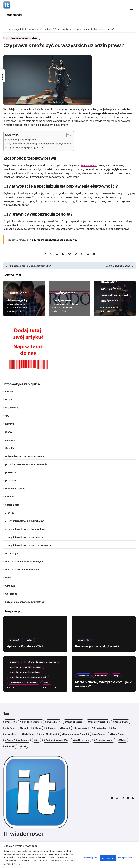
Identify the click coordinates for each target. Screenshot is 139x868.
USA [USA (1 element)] (24, 758)
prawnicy (50, 205)
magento (10, 452)
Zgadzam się (125, 856)
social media (12, 517)
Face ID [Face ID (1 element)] (25, 740)
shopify (9, 509)
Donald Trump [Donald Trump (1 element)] (121, 734)
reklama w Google (15, 501)
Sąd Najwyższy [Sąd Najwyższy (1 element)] (82, 752)
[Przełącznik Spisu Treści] (71, 147)
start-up (10, 525)
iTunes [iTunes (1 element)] (64, 740)
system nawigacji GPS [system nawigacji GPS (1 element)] (57, 752)
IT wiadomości (14, 15)
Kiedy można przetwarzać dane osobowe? (65, 316)
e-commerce (12, 420)
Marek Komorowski (18, 319)
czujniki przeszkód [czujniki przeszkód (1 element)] (98, 734)
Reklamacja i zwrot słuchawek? (97, 658)
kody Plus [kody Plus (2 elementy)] (12, 746)
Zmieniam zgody (76, 856)
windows (10, 598)
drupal (9, 412)
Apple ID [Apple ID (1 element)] (11, 734)
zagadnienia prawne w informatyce (22, 38)
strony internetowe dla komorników (111, 301)
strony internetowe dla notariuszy (24, 549)
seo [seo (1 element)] (37, 752)
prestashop (12, 484)
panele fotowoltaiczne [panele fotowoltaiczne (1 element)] (18, 752)
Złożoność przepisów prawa (22, 152)
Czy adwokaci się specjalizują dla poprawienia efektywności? (41, 156)
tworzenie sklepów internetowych (24, 573)
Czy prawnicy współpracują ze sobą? (28, 159)
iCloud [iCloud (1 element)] (38, 740)
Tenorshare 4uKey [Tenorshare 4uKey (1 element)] (104, 752)
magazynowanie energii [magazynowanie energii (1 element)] (75, 746)
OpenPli (9, 460)
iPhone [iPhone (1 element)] (51, 740)
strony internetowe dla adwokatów (25, 533)
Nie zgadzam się (102, 856)
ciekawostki (12, 403)
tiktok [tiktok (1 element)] (123, 752)
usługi (9, 590)
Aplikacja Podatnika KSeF (25, 658)
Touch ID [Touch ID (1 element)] (11, 758)
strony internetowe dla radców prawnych (28, 557)
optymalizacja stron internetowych (109, 294)
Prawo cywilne (89, 177)
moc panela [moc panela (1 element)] (99, 746)
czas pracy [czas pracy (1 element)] (54, 734)
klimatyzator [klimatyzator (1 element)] (100, 740)
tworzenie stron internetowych (115, 307)
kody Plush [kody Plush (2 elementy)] (29, 746)
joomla (9, 444)
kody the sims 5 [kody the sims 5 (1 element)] (49, 746)
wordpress (11, 606)
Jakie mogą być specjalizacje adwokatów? (18, 316)
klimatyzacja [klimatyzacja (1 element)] (81, 740)
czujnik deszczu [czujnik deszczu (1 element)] (74, 734)
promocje (10, 493)
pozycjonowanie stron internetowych (26, 476)
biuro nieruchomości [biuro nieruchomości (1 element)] (32, 734)
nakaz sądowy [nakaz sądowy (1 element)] (118, 746)
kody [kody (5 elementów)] (115, 740)
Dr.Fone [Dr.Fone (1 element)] (11, 740)
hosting (9, 436)
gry (7, 428)
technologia (12, 565)
